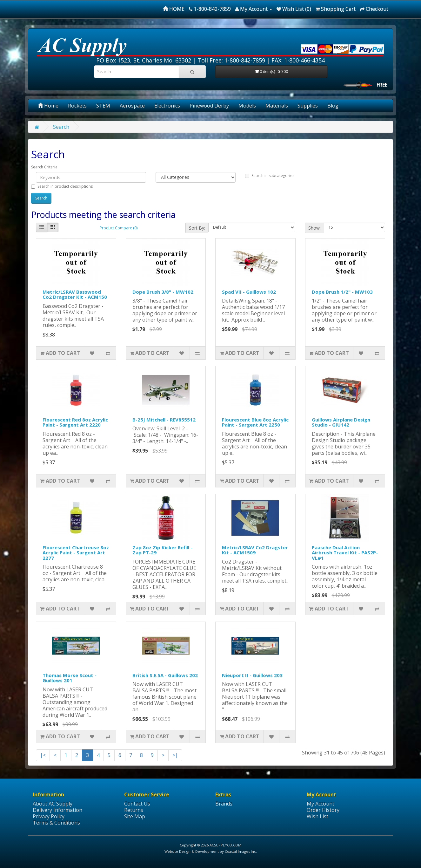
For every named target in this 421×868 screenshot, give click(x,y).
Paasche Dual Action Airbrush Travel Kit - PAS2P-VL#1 (345, 553)
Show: (314, 228)
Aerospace (132, 106)
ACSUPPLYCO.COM (225, 845)
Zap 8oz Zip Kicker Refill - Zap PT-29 (162, 550)
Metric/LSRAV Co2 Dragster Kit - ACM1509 (255, 550)
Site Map (135, 816)
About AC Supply (53, 804)
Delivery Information (57, 810)
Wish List (317, 816)
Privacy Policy (49, 816)
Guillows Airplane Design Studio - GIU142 (341, 422)
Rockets (77, 106)
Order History (323, 810)
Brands (224, 804)
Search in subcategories (270, 176)
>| (175, 755)
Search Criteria (44, 167)
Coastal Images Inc (240, 851)
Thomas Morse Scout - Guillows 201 (70, 678)
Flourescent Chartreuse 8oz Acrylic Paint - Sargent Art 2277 (76, 553)
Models (247, 106)
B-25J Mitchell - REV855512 (164, 420)
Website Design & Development (192, 851)
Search (61, 127)
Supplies (308, 106)
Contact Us (137, 804)
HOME (174, 9)
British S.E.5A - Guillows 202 (165, 675)
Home (48, 106)
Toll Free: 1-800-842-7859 (231, 60)
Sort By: (197, 228)
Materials (277, 106)
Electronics (167, 106)
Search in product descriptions (62, 186)
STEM (103, 106)
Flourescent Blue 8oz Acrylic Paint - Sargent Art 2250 (255, 422)
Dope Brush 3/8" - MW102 (163, 292)
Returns (134, 810)
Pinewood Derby (209, 106)
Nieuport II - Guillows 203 (252, 675)
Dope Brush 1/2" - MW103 (342, 292)
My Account (321, 804)
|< (43, 755)
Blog (333, 106)
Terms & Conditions (56, 823)
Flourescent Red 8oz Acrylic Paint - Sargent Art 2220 (75, 422)
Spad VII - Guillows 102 (249, 292)
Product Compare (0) (119, 228)
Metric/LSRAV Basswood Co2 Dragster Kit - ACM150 (75, 294)
